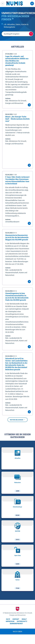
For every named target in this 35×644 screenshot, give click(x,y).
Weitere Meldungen (18, 420)
